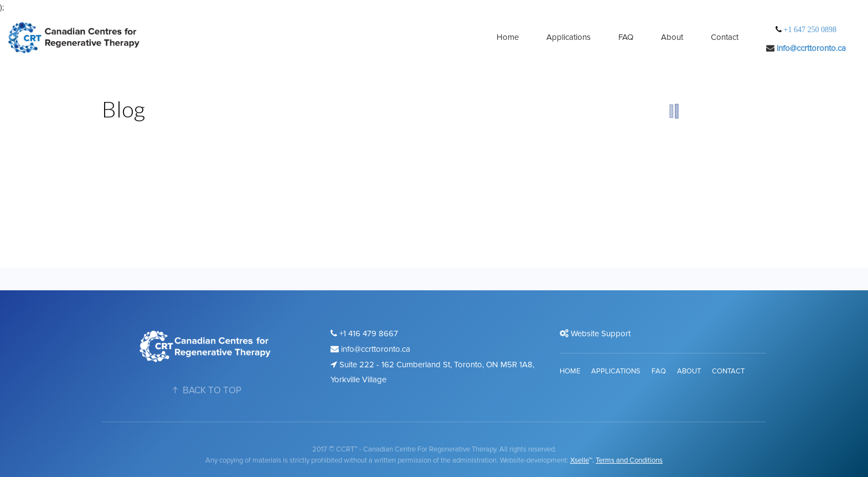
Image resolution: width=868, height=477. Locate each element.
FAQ (626, 37)
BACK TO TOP (205, 390)
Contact (725, 37)
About (672, 37)
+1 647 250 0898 (809, 30)
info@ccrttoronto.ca (811, 48)
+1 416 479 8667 (364, 334)
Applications (569, 37)
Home (508, 37)
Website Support (595, 334)
